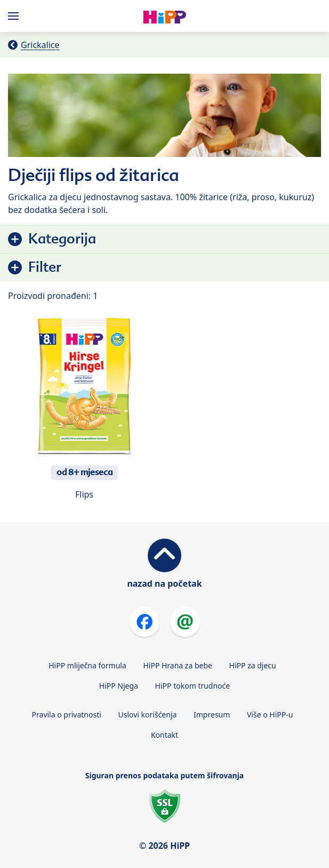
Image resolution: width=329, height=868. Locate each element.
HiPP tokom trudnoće (193, 686)
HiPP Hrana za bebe (178, 665)
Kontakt (164, 735)
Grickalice (40, 45)
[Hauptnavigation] (15, 16)
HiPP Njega (119, 686)
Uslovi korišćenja (148, 715)
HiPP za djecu (253, 665)
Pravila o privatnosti (67, 715)
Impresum (212, 715)
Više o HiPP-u (270, 715)
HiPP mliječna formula (87, 665)
